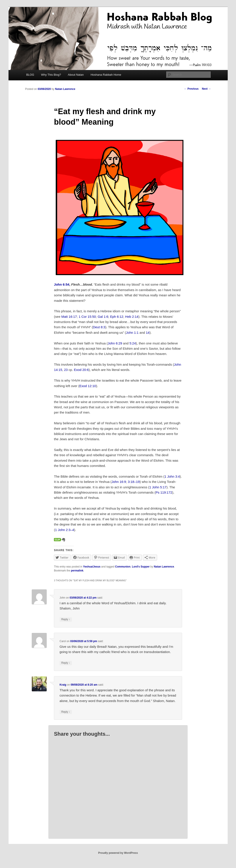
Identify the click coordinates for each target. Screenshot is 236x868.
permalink (77, 571)
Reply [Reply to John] (66, 619)
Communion (123, 567)
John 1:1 (132, 333)
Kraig (63, 685)
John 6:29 (115, 343)
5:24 (133, 343)
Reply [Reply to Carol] (66, 663)
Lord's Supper (141, 567)
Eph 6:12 (117, 317)
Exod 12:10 (88, 386)
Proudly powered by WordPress (118, 853)
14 (148, 333)
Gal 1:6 (103, 317)
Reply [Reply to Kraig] (66, 712)
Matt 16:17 (69, 317)
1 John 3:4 (172, 476)
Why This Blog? (51, 75)
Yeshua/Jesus (92, 567)
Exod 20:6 (81, 370)
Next (206, 89)
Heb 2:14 (132, 317)
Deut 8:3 (99, 327)
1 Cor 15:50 (87, 317)
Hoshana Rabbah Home (106, 75)
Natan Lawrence (65, 89)
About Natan (76, 75)
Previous (191, 89)
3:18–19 (134, 482)
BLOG (30, 75)
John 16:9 (119, 482)
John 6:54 (62, 284)
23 (66, 370)
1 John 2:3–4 (65, 530)
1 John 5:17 (158, 487)
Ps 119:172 (164, 492)
